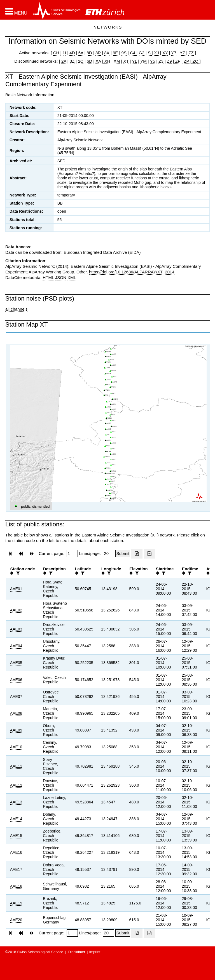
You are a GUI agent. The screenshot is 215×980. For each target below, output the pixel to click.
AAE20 (16, 920)
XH (107, 61)
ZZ (191, 53)
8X (107, 53)
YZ (183, 53)
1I (65, 53)
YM (143, 61)
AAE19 (16, 903)
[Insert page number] (72, 554)
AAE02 (16, 610)
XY (165, 53)
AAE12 (16, 785)
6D (89, 61)
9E (115, 53)
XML (72, 277)
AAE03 (16, 629)
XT (126, 61)
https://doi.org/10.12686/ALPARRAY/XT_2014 (132, 272)
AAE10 (16, 747)
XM (117, 61)
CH (57, 53)
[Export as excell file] (137, 554)
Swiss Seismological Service (40, 952)
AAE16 (16, 852)
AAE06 (16, 680)
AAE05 (16, 663)
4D (72, 53)
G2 (142, 53)
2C (80, 61)
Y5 (153, 61)
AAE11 (16, 766)
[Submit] (123, 554)
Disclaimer (77, 952)
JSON (61, 277)
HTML (48, 277)
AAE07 (16, 697)
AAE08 (16, 713)
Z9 (169, 61)
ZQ (195, 61)
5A (81, 53)
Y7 (174, 53)
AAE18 (16, 886)
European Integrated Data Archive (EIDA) (102, 252)
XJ (156, 53)
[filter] (17, 573)
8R (98, 53)
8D (89, 53)
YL (134, 61)
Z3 (161, 61)
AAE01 (16, 589)
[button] (16, 11)
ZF (177, 61)
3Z (72, 61)
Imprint (95, 952)
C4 (133, 53)
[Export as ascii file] (149, 554)
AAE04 (16, 646)
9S (124, 53)
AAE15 (16, 836)
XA (99, 61)
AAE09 (16, 730)
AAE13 (16, 802)
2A (64, 61)
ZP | (187, 61)
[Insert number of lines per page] (109, 554)
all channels (16, 309)
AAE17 (16, 869)
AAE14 (16, 819)
